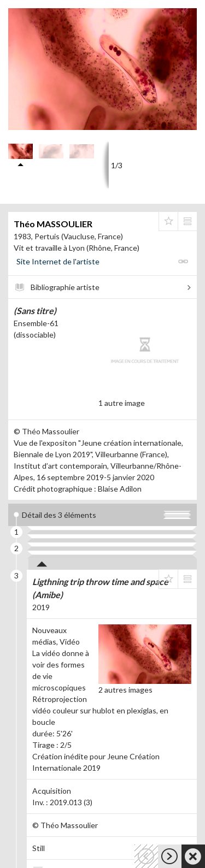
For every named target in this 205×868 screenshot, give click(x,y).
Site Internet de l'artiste (58, 261)
